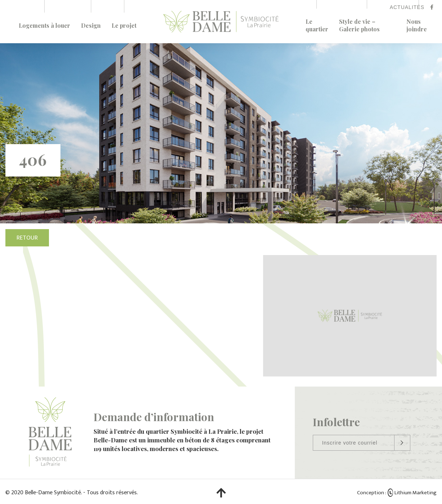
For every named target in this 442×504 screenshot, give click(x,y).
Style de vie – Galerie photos (359, 25)
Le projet (124, 25)
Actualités (407, 7)
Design (91, 25)
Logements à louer (44, 25)
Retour (27, 238)
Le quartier (317, 25)
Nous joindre (417, 25)
